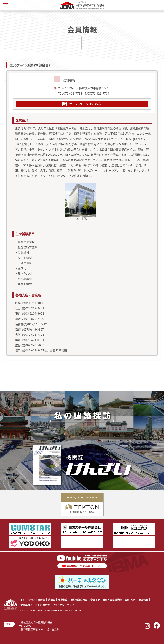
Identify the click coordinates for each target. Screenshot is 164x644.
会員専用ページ (29, 605)
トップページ (28, 600)
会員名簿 (95, 600)
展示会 (41, 600)
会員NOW (130, 600)
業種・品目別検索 (112, 600)
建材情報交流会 (79, 600)
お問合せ (45, 605)
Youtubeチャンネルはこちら (84, 566)
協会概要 (143, 600)
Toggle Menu (6, 5)
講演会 (52, 600)
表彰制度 (63, 600)
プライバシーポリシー (64, 605)
